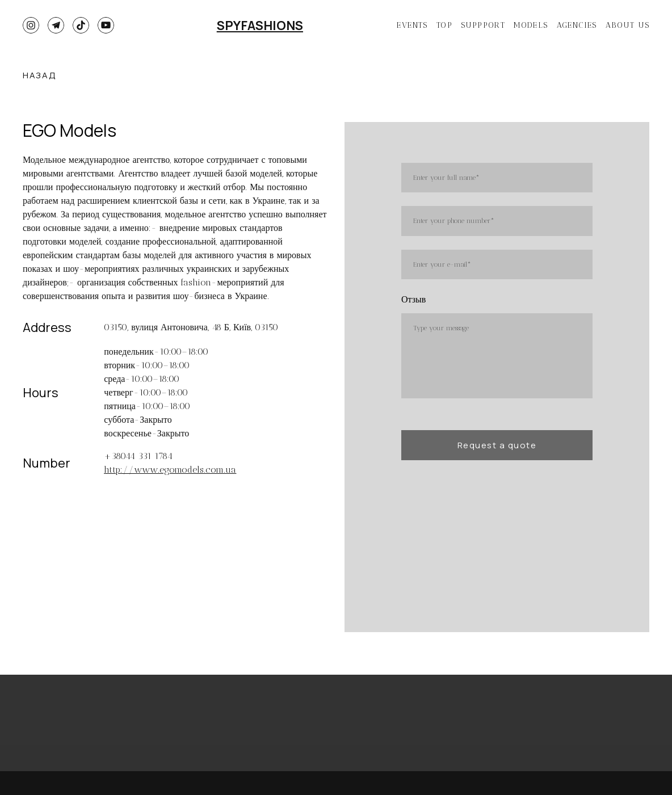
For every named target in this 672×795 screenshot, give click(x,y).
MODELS (531, 25)
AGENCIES (577, 25)
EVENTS (412, 25)
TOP (444, 25)
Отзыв (413, 299)
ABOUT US (627, 25)
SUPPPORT (483, 25)
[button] (31, 25)
